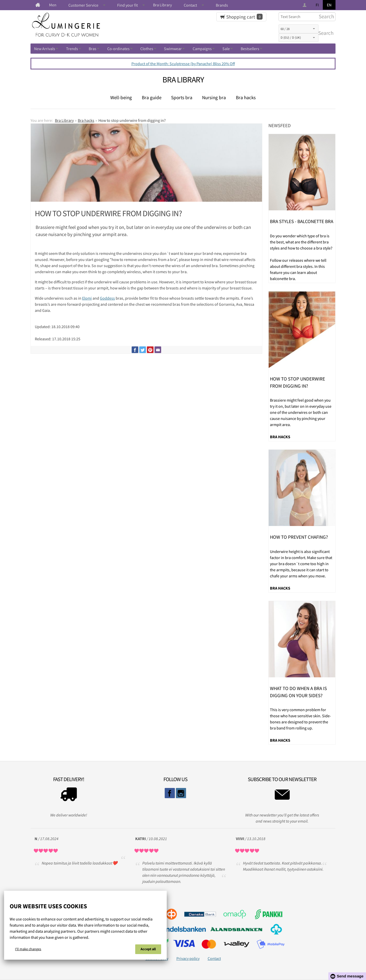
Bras (93, 49)
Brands (222, 5)
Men (53, 5)
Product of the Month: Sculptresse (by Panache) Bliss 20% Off (183, 64)
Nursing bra (214, 97)
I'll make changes (28, 949)
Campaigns (202, 49)
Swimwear (173, 49)
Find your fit (127, 5)
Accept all (148, 949)
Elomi (87, 298)
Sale (226, 49)
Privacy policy (188, 958)
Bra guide (152, 97)
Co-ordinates (118, 49)
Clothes (147, 49)
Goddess (107, 298)
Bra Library (162, 5)
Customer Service (83, 5)
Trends (72, 49)
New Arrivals (45, 49)
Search (325, 33)
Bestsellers (250, 49)
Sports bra (182, 97)
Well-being (121, 97)
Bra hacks (246, 97)
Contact (190, 5)
